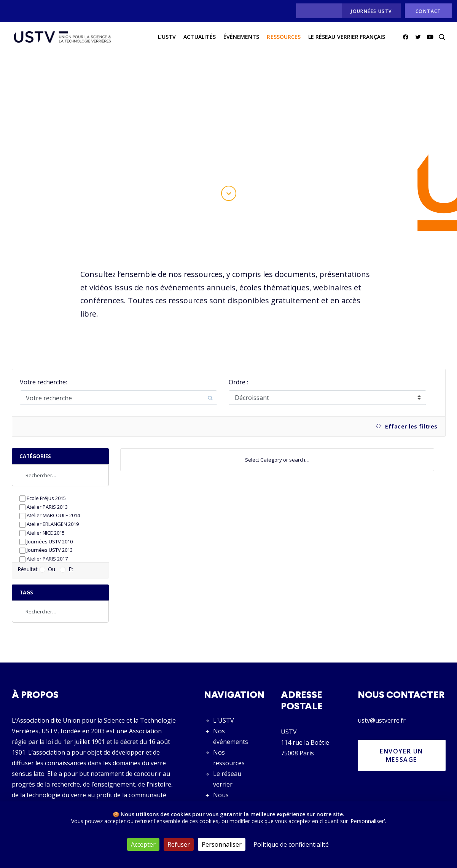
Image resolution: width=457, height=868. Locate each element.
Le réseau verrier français (347, 37)
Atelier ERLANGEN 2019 (49, 505)
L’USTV (167, 37)
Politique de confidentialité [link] (291, 844)
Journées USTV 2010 (46, 522)
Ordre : (238, 363)
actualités (200, 37)
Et (67, 550)
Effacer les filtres (407, 407)
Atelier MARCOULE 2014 (50, 496)
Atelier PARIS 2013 (44, 488)
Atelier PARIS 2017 (44, 539)
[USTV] (62, 38)
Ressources (284, 37)
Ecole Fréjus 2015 (43, 479)
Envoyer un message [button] (403, 736)
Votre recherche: (43, 363)
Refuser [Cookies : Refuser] (179, 844)
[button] (407, 38)
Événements (241, 37)
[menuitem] (317, 11)
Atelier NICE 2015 (42, 514)
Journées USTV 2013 (46, 531)
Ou (47, 550)
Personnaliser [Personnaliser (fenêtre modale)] (222, 844)
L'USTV (224, 701)
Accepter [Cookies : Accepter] (143, 844)
